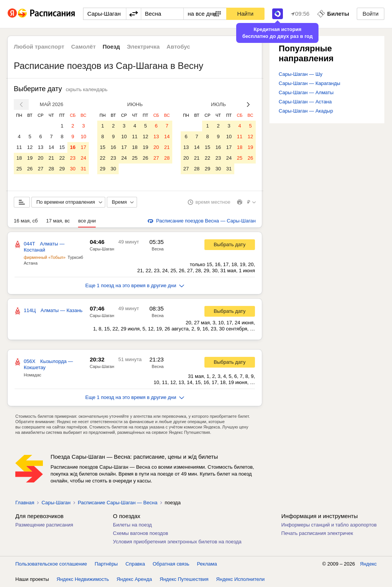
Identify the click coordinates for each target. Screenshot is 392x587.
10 (83, 137)
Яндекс (368, 564)
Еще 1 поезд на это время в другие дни (135, 285)
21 (51, 158)
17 (83, 147)
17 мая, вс (58, 221)
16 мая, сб (26, 221)
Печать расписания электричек (317, 533)
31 (83, 169)
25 (19, 169)
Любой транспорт (39, 47)
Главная (25, 503)
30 (73, 169)
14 (51, 147)
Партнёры (106, 564)
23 (73, 158)
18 (19, 158)
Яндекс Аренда (134, 579)
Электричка (143, 47)
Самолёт (83, 47)
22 (62, 158)
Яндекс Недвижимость (83, 579)
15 (62, 147)
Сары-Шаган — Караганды (310, 83)
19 (30, 158)
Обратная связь (171, 564)
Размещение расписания (44, 525)
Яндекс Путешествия (184, 579)
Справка (135, 564)
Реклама (207, 564)
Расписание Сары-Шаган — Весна (118, 503)
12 (30, 147)
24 (83, 158)
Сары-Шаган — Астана (305, 102)
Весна (158, 249)
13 (41, 147)
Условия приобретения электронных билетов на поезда (177, 542)
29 (62, 169)
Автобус (178, 47)
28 (51, 169)
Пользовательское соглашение (51, 564)
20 (41, 158)
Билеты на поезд (132, 525)
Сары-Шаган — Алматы (306, 92)
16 (73, 147)
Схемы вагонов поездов (140, 533)
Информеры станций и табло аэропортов (329, 525)
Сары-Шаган (102, 249)
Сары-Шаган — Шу (301, 74)
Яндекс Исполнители (241, 579)
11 (19, 147)
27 (41, 169)
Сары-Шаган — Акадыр (306, 111)
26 (30, 169)
